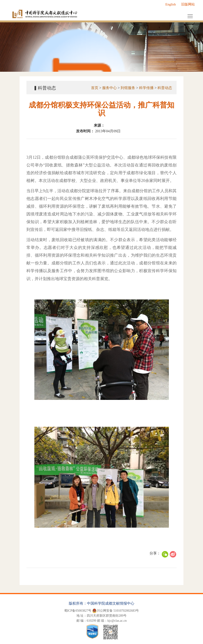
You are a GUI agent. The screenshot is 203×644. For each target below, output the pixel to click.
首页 (95, 88)
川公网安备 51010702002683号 (116, 611)
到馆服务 (128, 88)
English (171, 4)
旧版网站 (188, 4)
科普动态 (165, 88)
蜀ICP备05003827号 (78, 611)
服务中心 (109, 88)
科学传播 (146, 88)
